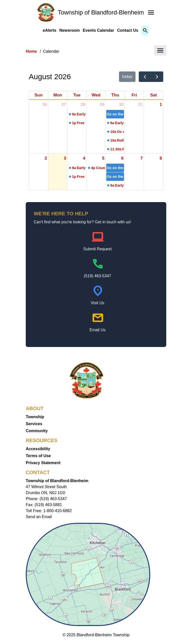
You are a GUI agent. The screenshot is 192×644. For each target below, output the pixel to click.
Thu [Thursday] (115, 95)
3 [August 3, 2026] (65, 158)
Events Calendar (98, 30)
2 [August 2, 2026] (46, 158)
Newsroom (69, 30)
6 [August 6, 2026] (122, 158)
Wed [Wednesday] (96, 95)
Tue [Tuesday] (77, 95)
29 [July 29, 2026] (102, 105)
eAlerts (49, 30)
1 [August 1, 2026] (161, 105)
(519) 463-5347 (97, 276)
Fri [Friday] (134, 95)
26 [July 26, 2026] (45, 105)
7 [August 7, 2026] (141, 158)
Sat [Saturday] (153, 95)
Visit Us (97, 303)
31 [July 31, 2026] (140, 105)
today (127, 77)
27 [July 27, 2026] (64, 105)
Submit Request (97, 249)
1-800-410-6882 (57, 511)
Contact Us (127, 30)
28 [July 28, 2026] (83, 105)
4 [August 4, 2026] (84, 158)
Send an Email (39, 517)
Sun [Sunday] (38, 95)
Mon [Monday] (58, 95)
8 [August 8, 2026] (161, 158)
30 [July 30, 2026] (121, 105)
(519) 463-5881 (48, 505)
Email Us (97, 330)
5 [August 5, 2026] (103, 158)
